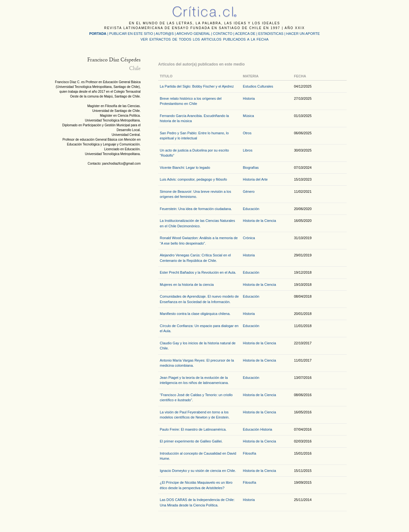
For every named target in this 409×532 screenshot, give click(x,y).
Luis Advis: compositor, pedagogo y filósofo (193, 179)
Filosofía (250, 453)
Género (249, 192)
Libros (248, 150)
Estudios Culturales (258, 86)
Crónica (249, 238)
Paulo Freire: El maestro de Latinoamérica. (193, 429)
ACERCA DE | (247, 34)
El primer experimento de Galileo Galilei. (191, 441)
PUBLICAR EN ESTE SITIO (131, 34)
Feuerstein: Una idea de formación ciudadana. (196, 209)
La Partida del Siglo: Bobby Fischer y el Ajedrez (197, 86)
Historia (249, 98)
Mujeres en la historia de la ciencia (187, 285)
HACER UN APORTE (303, 34)
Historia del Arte (255, 179)
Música (248, 116)
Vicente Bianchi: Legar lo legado (185, 168)
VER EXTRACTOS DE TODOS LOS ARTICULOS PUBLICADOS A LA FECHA (204, 39)
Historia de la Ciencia (259, 221)
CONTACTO (223, 34)
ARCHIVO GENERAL (193, 34)
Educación (251, 209)
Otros (247, 133)
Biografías (251, 168)
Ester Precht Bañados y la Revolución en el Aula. (198, 272)
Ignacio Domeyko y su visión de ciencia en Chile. (198, 471)
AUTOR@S (165, 34)
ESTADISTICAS (271, 34)
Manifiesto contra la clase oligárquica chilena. (195, 314)
